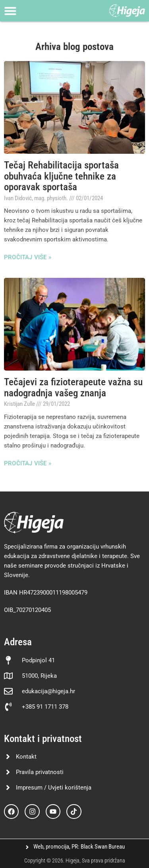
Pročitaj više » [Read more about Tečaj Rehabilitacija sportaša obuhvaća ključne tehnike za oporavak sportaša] (28, 257)
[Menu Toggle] (10, 11)
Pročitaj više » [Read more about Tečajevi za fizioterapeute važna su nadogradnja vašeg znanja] (28, 463)
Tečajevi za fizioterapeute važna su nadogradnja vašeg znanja (73, 387)
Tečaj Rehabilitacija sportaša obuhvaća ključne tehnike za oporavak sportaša (61, 176)
